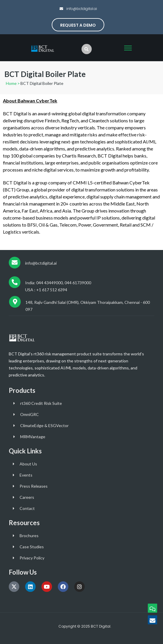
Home (11, 83)
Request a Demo (78, 25)
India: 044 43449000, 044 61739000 (58, 283)
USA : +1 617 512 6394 (46, 290)
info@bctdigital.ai (81, 9)
